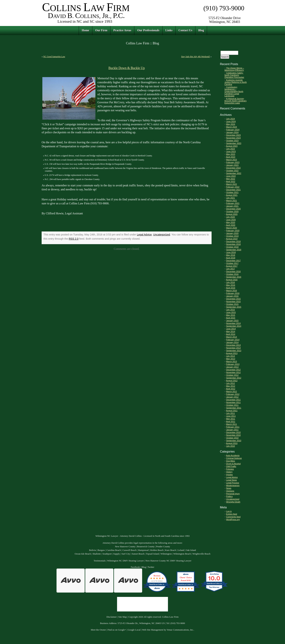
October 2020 (232, 211)
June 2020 (231, 220)
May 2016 (231, 285)
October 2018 (232, 247)
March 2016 (231, 291)
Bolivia (93, 550)
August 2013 (232, 353)
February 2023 (233, 162)
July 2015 (230, 310)
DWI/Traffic (231, 466)
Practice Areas (122, 30)
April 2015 (231, 318)
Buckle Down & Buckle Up (127, 68)
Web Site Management (153, 630)
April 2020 (231, 225)
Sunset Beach (138, 554)
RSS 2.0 (74, 239)
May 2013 (231, 359)
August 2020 (232, 214)
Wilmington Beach (182, 554)
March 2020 (231, 228)
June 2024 (231, 121)
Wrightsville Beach (201, 554)
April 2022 (231, 181)
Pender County (163, 547)
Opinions (230, 491)
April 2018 (231, 258)
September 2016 (234, 277)
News (229, 488)
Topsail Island (152, 554)
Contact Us (185, 30)
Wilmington (166, 554)
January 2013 (232, 367)
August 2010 (232, 443)
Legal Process (233, 483)
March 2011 (231, 424)
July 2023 (230, 149)
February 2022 (233, 187)
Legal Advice (144, 235)
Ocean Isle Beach (83, 554)
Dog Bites (231, 461)
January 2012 (232, 397)
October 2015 (232, 304)
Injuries (229, 475)
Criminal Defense (234, 458)
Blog (201, 30)
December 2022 (233, 168)
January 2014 (232, 342)
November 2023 (233, 138)
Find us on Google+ (117, 630)
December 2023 (233, 135)
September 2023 (234, 143)
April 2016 (231, 288)
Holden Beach (157, 550)
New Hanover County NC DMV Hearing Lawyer (168, 561)
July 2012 (230, 383)
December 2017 (233, 261)
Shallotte (97, 554)
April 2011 (231, 421)
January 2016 (232, 296)
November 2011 (233, 402)
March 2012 (231, 391)
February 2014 (233, 340)
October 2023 (232, 141)
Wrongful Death (233, 502)
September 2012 (234, 378)
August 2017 (232, 266)
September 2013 (234, 351)
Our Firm (101, 30)
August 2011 (232, 411)
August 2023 (232, 146)
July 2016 (230, 282)
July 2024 (230, 119)
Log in (229, 511)
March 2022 (231, 184)
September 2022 (234, 173)
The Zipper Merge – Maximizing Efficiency (234, 69)
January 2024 (232, 132)
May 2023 (231, 154)
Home (86, 30)
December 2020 (233, 209)
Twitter (151, 567)
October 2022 (232, 171)
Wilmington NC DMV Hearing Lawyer (125, 561)
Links (169, 30)
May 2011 (231, 419)
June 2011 (231, 416)
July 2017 (230, 269)
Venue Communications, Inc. (180, 630)
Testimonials (100, 561)
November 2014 (233, 323)
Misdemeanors (233, 485)
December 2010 (233, 432)
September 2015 (234, 307)
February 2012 (233, 394)
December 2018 (233, 241)
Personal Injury (233, 494)
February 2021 (233, 203)
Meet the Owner (98, 630)
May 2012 (231, 386)
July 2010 (230, 446)
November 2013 (233, 348)
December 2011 (233, 400)
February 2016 (233, 293)
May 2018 (231, 255)
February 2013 (233, 364)
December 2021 (233, 190)
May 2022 (231, 179)
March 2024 (231, 127)
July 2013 (230, 356)
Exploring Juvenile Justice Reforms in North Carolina (236, 82)
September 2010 (234, 441)
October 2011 (232, 405)
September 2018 (234, 250)
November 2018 (233, 244)
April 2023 (231, 157)
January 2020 (232, 233)
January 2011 (232, 430)
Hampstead (143, 550)
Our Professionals (148, 30)
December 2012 (233, 370)
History (229, 472)
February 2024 (233, 130)
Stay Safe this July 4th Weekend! (196, 57)
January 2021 (232, 206)
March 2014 (231, 337)
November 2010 (233, 435)
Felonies (230, 469)
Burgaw (101, 550)
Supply (117, 554)
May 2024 (231, 124)
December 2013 (233, 345)
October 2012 (232, 375)
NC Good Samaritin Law (54, 57)
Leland (181, 550)
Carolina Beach (114, 550)
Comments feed (233, 517)
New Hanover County (125, 547)
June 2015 (231, 312)
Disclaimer (112, 617)
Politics (229, 496)
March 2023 (231, 160)
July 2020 (230, 217)
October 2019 (232, 236)
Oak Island (191, 550)
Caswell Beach (129, 550)
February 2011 (233, 427)
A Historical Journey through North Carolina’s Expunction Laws (235, 101)
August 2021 (232, 195)
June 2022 (231, 176)
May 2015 (231, 315)
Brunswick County (146, 547)
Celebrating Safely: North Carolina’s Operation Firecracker (234, 75)
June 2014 (231, 329)
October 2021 (232, 192)
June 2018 (231, 252)
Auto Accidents (233, 455)
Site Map (123, 617)
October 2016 (232, 274)
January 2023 (232, 165)
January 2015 (232, 321)
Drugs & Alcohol (233, 464)
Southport (107, 554)
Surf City (126, 554)
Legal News (231, 480)
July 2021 (230, 198)
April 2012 (231, 389)
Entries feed (232, 514)
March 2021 (231, 201)
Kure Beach (171, 550)
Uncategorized (162, 235)
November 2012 (233, 372)
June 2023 (231, 151)
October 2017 (232, 263)
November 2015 (233, 301)
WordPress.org (233, 519)
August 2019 (232, 239)
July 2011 (230, 413)
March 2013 (231, 361)
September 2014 (234, 326)
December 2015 (233, 299)
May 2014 (231, 331)
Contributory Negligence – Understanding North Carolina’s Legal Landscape (234, 91)
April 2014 (231, 334)
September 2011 (234, 408)
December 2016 (233, 271)
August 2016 (232, 280)
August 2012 (232, 381)
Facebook (135, 567)
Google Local (134, 630)
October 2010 (232, 438)
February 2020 (233, 231)
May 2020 (231, 222)
